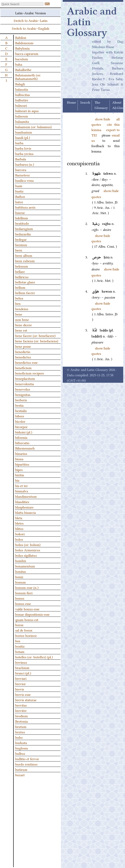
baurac (20, 212)
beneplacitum (25, 378)
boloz (19, 539)
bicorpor (21, 427)
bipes (19, 469)
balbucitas (23, 94)
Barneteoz (23, 175)
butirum (21, 769)
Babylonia (22, 48)
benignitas (23, 394)
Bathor (20, 196)
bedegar (21, 239)
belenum (22, 266)
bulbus (20, 753)
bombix (21, 561)
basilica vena (24, 180)
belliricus (22, 277)
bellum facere (25, 293)
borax (19, 625)
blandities (22, 502)
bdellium (22, 218)
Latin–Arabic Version (31, 13)
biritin (20, 475)
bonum (20, 582)
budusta (21, 743)
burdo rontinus (26, 764)
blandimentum (26, 496)
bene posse (23, 346)
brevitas (21, 705)
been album (24, 255)
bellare (20, 271)
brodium (22, 716)
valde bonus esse (27, 609)
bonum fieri (24, 593)
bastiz (19, 191)
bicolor (20, 421)
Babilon (21, 37)
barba (19, 143)
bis (17, 480)
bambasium (24, 132)
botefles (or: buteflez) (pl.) (34, 657)
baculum (22, 59)
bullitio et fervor (27, 759)
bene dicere (24, 325)
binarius (21, 453)
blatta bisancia (26, 512)
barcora (21, 169)
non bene (22, 319)
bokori (20, 534)
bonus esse (23, 603)
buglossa (22, 748)
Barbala (21, 159)
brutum (21, 726)
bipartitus (22, 464)
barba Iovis (23, 148)
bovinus (21, 662)
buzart (20, 775)
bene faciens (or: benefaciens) (37, 341)
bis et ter (22, 485)
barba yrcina (24, 153)
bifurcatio (22, 443)
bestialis (21, 410)
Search (85, 103)
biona (19, 459)
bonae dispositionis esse (32, 614)
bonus (20, 598)
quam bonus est (27, 619)
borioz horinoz (26, 635)
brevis (20, 689)
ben (18, 303)
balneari (21, 105)
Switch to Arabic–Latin (31, 20)
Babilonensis (24, 43)
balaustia (22, 89)
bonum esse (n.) (27, 587)
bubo (19, 737)
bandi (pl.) (23, 137)
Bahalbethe (23, 69)
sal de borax (24, 630)
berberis (21, 400)
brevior (20, 684)
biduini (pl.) (24, 432)
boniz (19, 577)
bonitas (20, 571)
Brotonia (22, 721)
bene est (21, 330)
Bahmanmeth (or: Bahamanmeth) (28, 77)
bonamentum (25, 566)
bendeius (22, 309)
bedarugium (24, 228)
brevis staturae (26, 700)
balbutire (22, 100)
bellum (20, 287)
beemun (21, 245)
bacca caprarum (27, 53)
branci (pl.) (23, 673)
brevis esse (23, 694)
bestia (19, 405)
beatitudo (22, 223)
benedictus (23, 357)
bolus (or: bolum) (28, 544)
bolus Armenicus (28, 550)
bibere (20, 416)
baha (19, 64)
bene (19, 314)
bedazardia (23, 234)
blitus (19, 528)
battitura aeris (25, 207)
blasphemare (24, 507)
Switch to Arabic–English (31, 28)
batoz (19, 202)
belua (19, 298)
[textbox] (22, 4)
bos (18, 641)
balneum (22, 116)
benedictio (23, 351)
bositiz (20, 646)
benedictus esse (26, 362)
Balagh (20, 84)
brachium (22, 667)
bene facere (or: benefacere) (35, 335)
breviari (21, 678)
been (19, 250)
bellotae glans (25, 282)
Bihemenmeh (25, 448)
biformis (21, 437)
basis (19, 186)
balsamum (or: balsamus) (33, 127)
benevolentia (25, 384)
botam (20, 651)
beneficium (23, 368)
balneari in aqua (27, 111)
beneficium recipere (30, 373)
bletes (19, 523)
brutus (20, 732)
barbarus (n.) (25, 164)
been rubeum (25, 261)
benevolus (23, 389)
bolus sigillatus (26, 555)
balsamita (22, 121)
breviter (21, 710)
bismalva (22, 491)
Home (71, 103)
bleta (19, 518)
